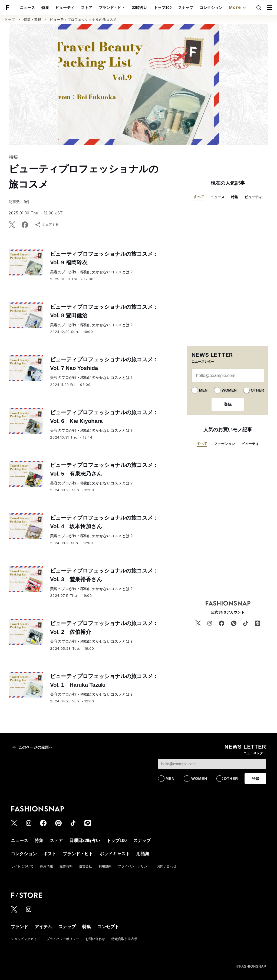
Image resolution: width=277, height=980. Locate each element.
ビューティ (65, 8)
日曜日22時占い (85, 841)
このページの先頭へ (32, 747)
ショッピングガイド (25, 939)
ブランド (19, 927)
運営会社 (85, 866)
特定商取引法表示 (124, 939)
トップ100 (163, 8)
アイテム (43, 927)
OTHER (257, 390)
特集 (45, 8)
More (238, 8)
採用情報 (47, 866)
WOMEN (229, 390)
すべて (199, 197)
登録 (228, 404)
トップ (10, 20)
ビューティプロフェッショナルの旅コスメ (83, 20)
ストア (87, 8)
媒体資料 (66, 866)
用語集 (143, 854)
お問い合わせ (167, 866)
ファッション (224, 444)
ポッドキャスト (115, 854)
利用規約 (105, 866)
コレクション (211, 8)
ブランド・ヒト (112, 8)
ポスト (50, 854)
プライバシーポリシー (134, 866)
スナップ (186, 8)
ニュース (27, 8)
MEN (203, 390)
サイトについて (22, 866)
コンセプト (108, 927)
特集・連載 (32, 20)
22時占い (140, 8)
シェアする (47, 225)
